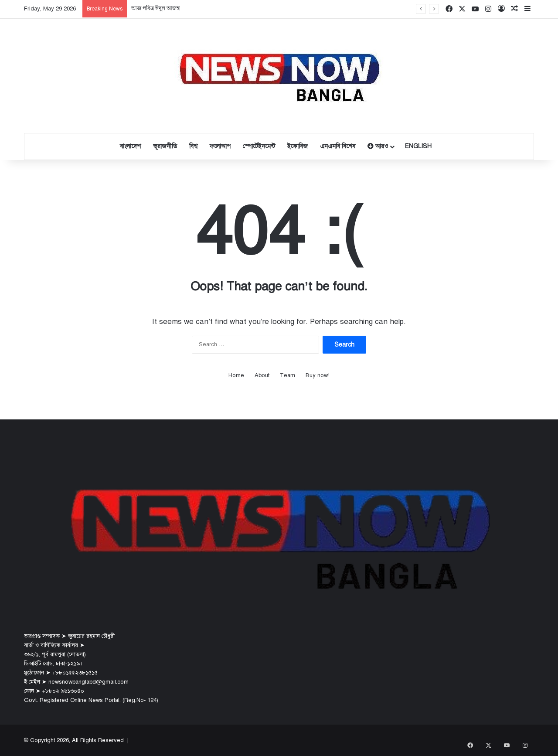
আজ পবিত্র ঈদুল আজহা (156, 9)
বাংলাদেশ (130, 146)
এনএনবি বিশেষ (338, 146)
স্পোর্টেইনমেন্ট (259, 146)
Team (288, 375)
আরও (378, 146)
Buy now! (318, 375)
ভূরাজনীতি (165, 146)
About (262, 375)
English (418, 146)
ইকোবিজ (298, 146)
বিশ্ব (193, 146)
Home (236, 375)
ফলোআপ (220, 146)
